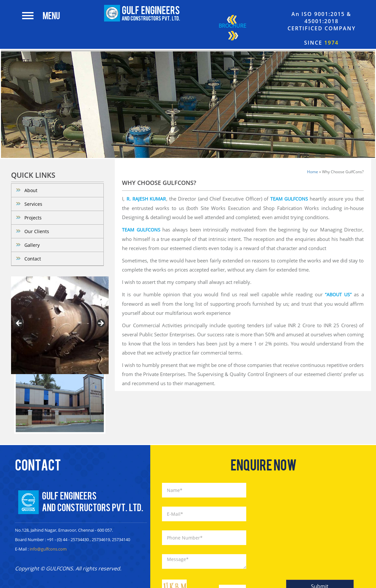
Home (313, 172)
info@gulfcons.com (48, 549)
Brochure (232, 29)
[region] (60, 325)
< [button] (19, 324)
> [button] (101, 324)
